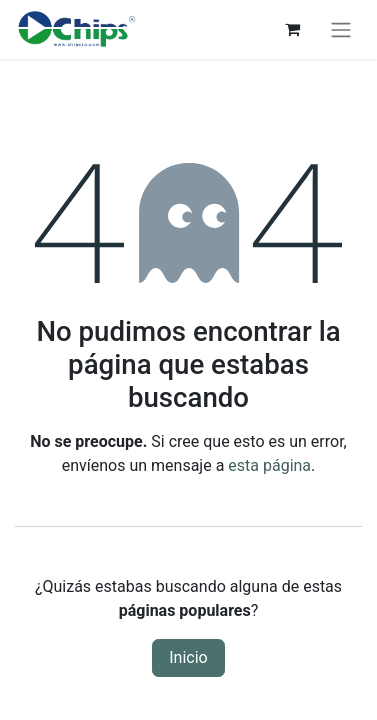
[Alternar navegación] (341, 29)
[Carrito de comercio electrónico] (292, 29)
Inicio (188, 657)
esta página (269, 465)
